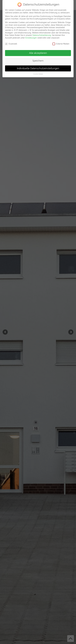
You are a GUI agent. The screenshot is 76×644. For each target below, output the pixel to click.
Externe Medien (61, 43)
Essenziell (11, 43)
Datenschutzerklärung (42, 35)
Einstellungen (31, 37)
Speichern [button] (38, 60)
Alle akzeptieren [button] (38, 53)
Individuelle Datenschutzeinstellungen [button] (38, 68)
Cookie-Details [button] (38, 74)
